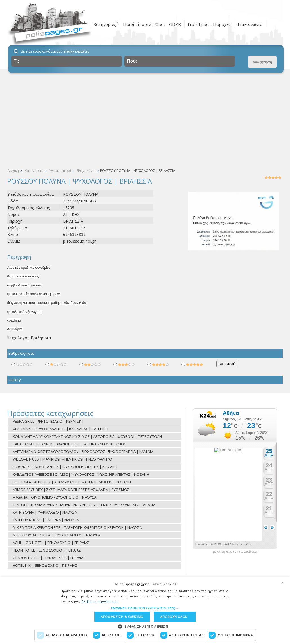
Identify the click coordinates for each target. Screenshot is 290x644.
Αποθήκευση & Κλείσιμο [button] (122, 617)
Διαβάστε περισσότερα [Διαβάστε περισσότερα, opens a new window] (100, 601)
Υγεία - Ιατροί (60, 171)
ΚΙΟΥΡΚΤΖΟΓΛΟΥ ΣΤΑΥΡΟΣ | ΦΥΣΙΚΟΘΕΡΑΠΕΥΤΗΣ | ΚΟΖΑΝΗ (65, 467)
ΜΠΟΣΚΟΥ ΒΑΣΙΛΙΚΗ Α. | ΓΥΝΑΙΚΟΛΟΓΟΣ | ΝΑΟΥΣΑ (57, 535)
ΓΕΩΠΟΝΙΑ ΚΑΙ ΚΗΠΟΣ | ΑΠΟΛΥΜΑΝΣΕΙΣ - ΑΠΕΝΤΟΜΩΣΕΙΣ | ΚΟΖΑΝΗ (72, 482)
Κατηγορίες (105, 24)
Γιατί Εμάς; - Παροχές (209, 24)
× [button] (282, 583)
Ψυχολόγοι (86, 171)
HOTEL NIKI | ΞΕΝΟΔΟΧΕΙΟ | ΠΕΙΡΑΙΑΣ (45, 565)
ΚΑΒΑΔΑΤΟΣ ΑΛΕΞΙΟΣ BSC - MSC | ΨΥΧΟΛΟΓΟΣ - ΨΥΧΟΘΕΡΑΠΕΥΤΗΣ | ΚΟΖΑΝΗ (81, 474)
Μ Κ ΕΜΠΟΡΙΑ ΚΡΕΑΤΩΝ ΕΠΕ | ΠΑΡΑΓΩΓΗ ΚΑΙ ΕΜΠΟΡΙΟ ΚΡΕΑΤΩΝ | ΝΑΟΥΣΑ (77, 527)
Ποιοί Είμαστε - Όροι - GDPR (152, 24)
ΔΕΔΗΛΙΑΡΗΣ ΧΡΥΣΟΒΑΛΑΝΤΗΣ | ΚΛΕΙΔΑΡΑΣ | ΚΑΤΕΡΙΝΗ (60, 429)
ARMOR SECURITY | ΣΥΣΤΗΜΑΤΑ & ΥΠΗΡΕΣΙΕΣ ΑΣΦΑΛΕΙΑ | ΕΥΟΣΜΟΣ (71, 490)
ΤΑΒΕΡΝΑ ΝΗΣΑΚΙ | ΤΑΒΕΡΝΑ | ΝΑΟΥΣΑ (46, 520)
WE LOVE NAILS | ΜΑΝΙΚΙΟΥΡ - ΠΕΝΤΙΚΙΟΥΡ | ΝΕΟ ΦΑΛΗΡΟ (62, 459)
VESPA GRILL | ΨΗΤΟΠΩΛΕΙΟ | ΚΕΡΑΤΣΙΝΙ (48, 421)
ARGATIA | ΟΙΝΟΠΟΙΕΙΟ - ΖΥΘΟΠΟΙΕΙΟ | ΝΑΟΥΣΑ (55, 497)
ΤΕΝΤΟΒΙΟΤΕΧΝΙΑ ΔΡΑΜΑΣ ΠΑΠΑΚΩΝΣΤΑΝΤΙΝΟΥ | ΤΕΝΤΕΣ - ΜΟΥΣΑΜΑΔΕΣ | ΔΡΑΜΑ (84, 505)
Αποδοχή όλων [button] (174, 617)
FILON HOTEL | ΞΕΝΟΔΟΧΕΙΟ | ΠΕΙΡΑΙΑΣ (47, 550)
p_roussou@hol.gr (79, 241)
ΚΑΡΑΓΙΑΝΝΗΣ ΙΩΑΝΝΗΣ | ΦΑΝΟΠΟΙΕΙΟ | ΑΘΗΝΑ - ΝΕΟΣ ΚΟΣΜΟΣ (69, 444)
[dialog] (145, 611)
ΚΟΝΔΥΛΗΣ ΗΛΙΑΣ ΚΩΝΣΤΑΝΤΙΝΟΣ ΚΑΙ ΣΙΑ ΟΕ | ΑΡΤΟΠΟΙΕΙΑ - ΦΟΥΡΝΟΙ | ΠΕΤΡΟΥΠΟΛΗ (87, 436)
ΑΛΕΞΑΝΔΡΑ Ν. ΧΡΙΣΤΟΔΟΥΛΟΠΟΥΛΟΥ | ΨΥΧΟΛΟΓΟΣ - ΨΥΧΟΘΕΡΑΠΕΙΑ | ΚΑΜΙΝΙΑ (83, 452)
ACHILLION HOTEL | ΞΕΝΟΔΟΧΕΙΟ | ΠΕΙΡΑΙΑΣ (51, 543)
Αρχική (13, 171)
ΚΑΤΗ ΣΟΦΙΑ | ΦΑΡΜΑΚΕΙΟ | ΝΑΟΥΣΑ (45, 512)
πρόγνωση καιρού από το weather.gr (234, 552)
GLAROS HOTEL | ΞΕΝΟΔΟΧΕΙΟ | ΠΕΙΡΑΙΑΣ (49, 558)
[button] (145, 608)
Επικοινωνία (250, 24)
